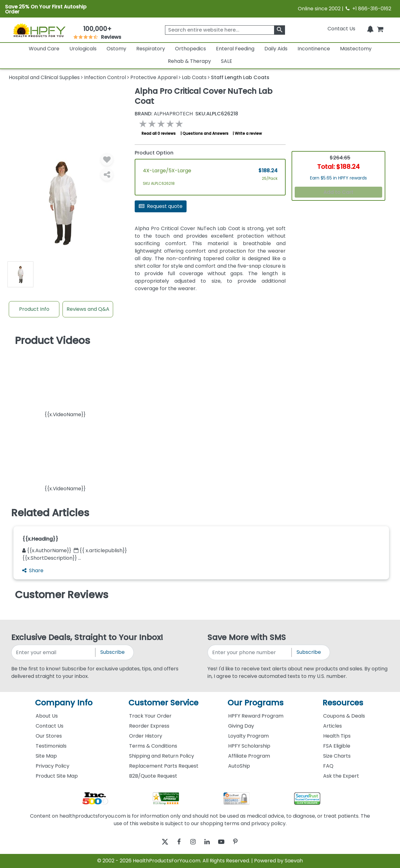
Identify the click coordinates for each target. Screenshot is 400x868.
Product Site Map (57, 776)
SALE (227, 61)
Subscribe (112, 652)
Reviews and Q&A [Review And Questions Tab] (88, 309)
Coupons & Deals (344, 716)
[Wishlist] (107, 159)
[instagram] (191, 842)
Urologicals (83, 49)
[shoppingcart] (380, 29)
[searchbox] (225, 30)
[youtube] (226, 842)
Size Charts (337, 756)
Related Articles (50, 513)
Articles (332, 726)
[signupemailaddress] (54, 652)
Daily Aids (276, 49)
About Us (47, 716)
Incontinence (314, 49)
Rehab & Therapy (189, 61)
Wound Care (44, 49)
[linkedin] (209, 842)
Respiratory (151, 49)
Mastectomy (356, 49)
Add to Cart (338, 192)
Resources (343, 703)
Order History (146, 736)
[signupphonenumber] (250, 652)
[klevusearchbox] (280, 30)
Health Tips (337, 736)
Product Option (154, 153)
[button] (65, 384)
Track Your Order (150, 716)
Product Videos (53, 341)
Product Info (34, 309)
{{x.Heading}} (40, 539)
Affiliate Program (249, 756)
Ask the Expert (341, 776)
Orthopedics (190, 49)
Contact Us (341, 29)
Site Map (46, 756)
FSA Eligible (337, 746)
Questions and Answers (205, 133)
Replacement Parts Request (164, 766)
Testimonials (51, 746)
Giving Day (241, 726)
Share (33, 570)
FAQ (328, 766)
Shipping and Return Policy (162, 756)
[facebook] (174, 842)
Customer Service (163, 703)
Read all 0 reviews (159, 133)
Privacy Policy (52, 766)
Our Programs (255, 703)
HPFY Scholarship (249, 746)
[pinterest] (243, 842)
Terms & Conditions (153, 746)
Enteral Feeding (235, 49)
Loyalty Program (248, 736)
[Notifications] (370, 29)
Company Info (64, 703)
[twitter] (157, 842)
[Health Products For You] (39, 30)
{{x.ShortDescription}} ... (52, 558)
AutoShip (239, 766)
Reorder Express (149, 726)
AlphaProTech (164, 114)
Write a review (248, 133)
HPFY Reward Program (256, 716)
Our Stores (49, 736)
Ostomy (116, 49)
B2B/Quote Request (153, 776)
